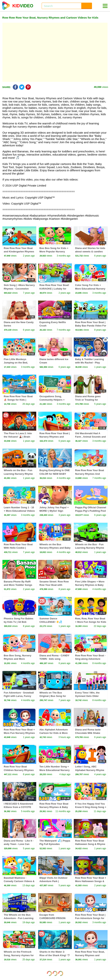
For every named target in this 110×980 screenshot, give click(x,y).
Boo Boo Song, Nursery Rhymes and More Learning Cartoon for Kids (19, 659)
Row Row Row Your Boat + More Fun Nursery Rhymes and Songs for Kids (19, 733)
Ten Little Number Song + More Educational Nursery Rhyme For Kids (55, 770)
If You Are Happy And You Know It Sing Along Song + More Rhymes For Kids (91, 807)
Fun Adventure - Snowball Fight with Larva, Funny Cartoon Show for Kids (19, 696)
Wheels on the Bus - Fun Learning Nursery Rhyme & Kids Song (90, 548)
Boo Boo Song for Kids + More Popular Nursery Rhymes (54, 252)
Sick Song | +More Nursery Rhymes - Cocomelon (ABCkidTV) (19, 288)
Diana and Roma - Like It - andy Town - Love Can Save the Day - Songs (19, 844)
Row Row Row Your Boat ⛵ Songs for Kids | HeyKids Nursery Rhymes (19, 400)
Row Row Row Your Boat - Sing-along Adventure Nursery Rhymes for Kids (90, 659)
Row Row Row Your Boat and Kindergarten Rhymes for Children (19, 252)
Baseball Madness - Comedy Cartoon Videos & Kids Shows (19, 881)
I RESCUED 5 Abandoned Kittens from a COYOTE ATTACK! (18, 807)
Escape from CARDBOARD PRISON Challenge (52, 918)
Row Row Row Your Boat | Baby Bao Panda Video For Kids (91, 326)
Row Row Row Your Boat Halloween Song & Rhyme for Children (90, 844)
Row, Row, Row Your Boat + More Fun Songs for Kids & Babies (91, 622)
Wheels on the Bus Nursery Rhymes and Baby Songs (55, 548)
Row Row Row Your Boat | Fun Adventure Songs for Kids (90, 918)
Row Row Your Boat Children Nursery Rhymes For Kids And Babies (19, 770)
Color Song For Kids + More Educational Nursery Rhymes (90, 288)
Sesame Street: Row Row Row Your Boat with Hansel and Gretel (54, 585)
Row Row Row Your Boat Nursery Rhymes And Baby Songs (90, 474)
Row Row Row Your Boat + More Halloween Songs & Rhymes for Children (91, 881)
